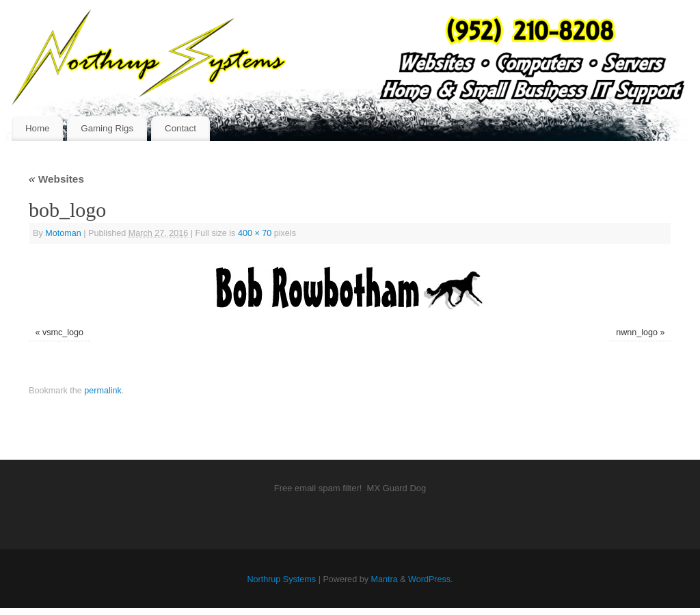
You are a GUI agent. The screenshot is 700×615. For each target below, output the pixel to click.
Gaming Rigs (107, 128)
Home (37, 128)
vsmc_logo (63, 332)
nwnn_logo (637, 332)
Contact (180, 128)
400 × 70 (255, 233)
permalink (103, 391)
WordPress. (431, 579)
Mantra (384, 579)
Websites (56, 179)
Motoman (63, 233)
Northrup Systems (281, 579)
